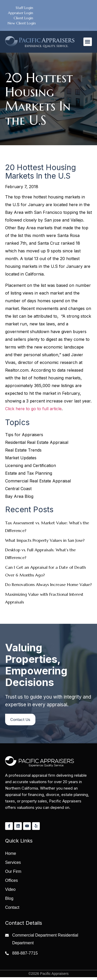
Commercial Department (35, 935)
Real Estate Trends (23, 450)
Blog (9, 898)
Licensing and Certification (31, 465)
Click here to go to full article (33, 409)
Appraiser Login (21, 13)
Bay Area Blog (19, 496)
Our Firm (13, 871)
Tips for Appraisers (24, 435)
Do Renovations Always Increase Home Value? (48, 584)
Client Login (23, 18)
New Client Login (22, 23)
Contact (12, 907)
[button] (88, 42)
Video (10, 889)
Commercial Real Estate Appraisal (38, 481)
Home (11, 853)
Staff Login (24, 8)
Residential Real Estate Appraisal (37, 442)
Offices (12, 880)
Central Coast (18, 489)
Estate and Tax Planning (29, 473)
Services (13, 862)
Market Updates (21, 458)
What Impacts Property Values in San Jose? (45, 540)
